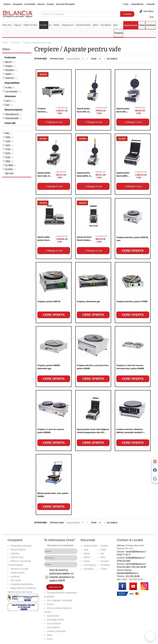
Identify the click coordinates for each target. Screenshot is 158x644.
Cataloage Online (55, 620)
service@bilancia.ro (135, 564)
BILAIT (10, 62)
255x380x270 (14, 114)
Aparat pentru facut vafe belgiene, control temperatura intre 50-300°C (93, 432)
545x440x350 (14, 118)
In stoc (10, 88)
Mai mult (9, 173)
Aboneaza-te (55, 587)
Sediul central (90, 546)
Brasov (87, 557)
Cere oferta (133, 251)
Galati (103, 550)
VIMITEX (11, 78)
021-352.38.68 (139, 567)
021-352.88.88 (133, 576)
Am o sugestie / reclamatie (60, 600)
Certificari (15, 577)
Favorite (150, 4)
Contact (50, 4)
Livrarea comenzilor (56, 631)
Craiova (104, 546)
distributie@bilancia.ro (128, 573)
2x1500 (11, 169)
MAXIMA (11, 70)
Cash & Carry (17, 557)
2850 (9, 161)
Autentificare (137, 4)
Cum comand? (54, 624)
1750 (9, 149)
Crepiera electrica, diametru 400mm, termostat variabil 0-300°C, (130, 432)
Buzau (87, 561)
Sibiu (103, 557)
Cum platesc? (54, 627)
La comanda (14, 92)
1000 (9, 137)
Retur (50, 635)
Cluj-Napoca (90, 565)
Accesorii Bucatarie (65, 4)
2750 (9, 157)
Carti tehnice (53, 616)
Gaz (9, 105)
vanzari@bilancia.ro (135, 552)
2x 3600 (11, 165)
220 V (10, 101)
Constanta (89, 569)
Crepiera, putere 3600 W (49, 301)
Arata (94, 59)
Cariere (7, 4)
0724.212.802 (124, 567)
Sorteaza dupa (57, 59)
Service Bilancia (18, 550)
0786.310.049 (124, 561)
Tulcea (104, 569)
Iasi (102, 553)
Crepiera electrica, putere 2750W (132, 301)
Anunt (50, 639)
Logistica (15, 553)
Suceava (105, 561)
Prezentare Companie (21, 546)
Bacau (87, 553)
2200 (9, 153)
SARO (10, 74)
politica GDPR (57, 581)
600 (9, 133)
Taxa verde (16, 580)
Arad (86, 550)
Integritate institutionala (22, 584)
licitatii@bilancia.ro (135, 558)
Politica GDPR (17, 573)
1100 (9, 141)
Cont (125, 4)
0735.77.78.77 (124, 555)
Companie (17, 4)
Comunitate (30, 4)
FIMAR (10, 66)
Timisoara (105, 565)
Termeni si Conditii (19, 569)
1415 (9, 145)
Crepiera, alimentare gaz (88, 301)
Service (41, 4)
